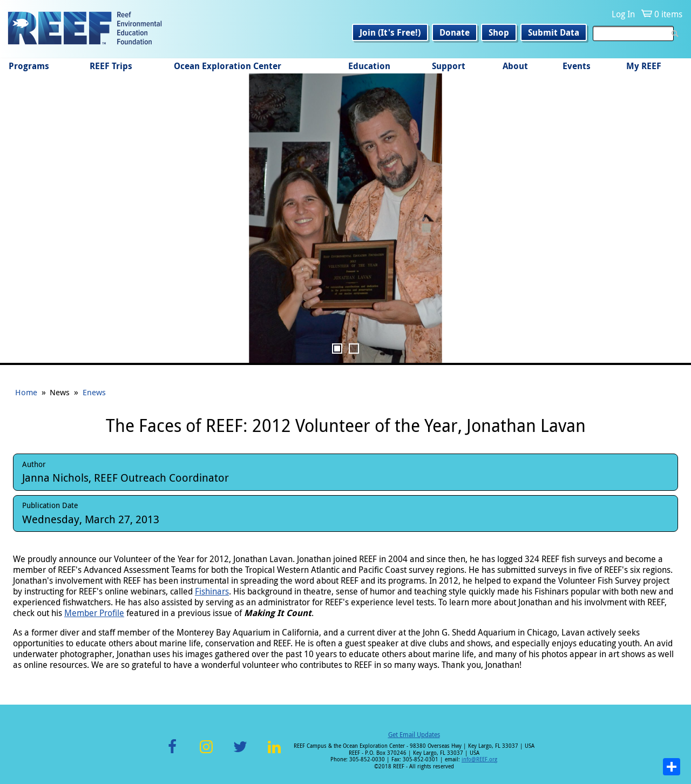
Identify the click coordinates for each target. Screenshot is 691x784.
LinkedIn (274, 753)
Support (449, 66)
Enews (94, 392)
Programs (29, 66)
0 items (668, 14)
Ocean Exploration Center (228, 66)
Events (577, 66)
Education (369, 66)
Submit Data (554, 32)
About (515, 66)
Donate (455, 32)
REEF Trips (111, 66)
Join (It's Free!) (390, 32)
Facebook (172, 753)
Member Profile (94, 613)
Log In (623, 14)
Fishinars (212, 591)
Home (26, 392)
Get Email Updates (414, 734)
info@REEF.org (479, 759)
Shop (499, 32)
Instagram (206, 753)
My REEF (644, 66)
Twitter (240, 753)
